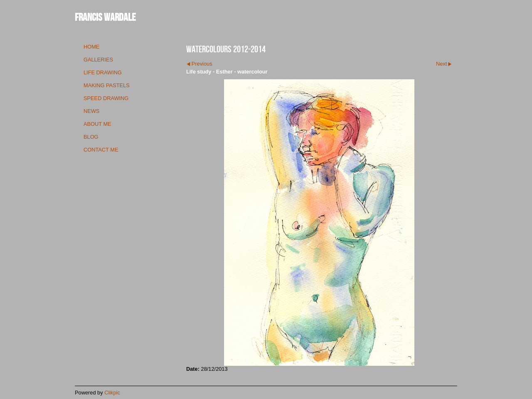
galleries (98, 60)
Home (91, 47)
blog (91, 137)
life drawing (103, 72)
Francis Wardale (105, 17)
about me (97, 124)
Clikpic (112, 393)
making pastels (107, 85)
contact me (101, 150)
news (91, 111)
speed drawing (106, 98)
